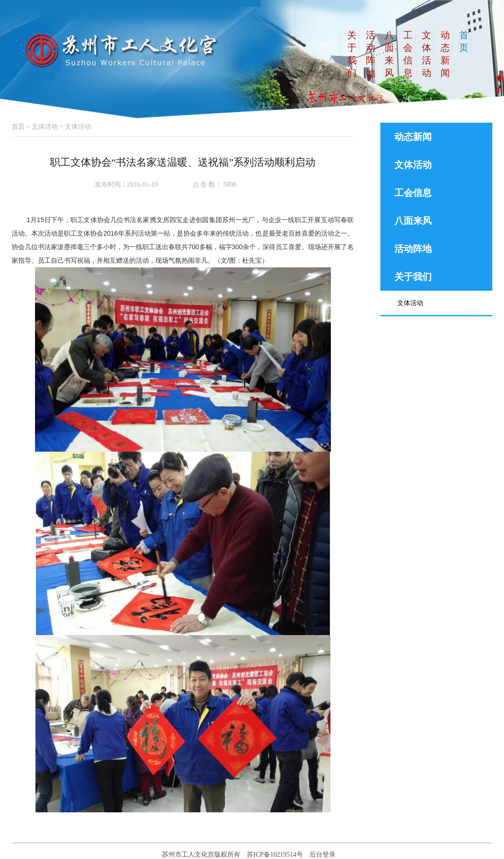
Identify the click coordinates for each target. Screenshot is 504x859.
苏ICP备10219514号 (275, 855)
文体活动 (45, 127)
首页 (18, 127)
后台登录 (322, 855)
